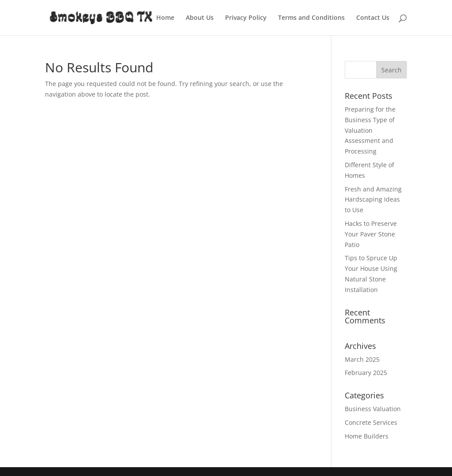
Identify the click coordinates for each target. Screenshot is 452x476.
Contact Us (373, 18)
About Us (200, 18)
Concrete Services (371, 422)
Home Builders (367, 436)
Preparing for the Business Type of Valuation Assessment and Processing (370, 130)
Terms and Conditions (311, 18)
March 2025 (362, 359)
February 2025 (366, 373)
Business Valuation (373, 409)
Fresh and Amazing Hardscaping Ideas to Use (373, 200)
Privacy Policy (246, 18)
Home (165, 18)
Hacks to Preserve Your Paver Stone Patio (371, 234)
